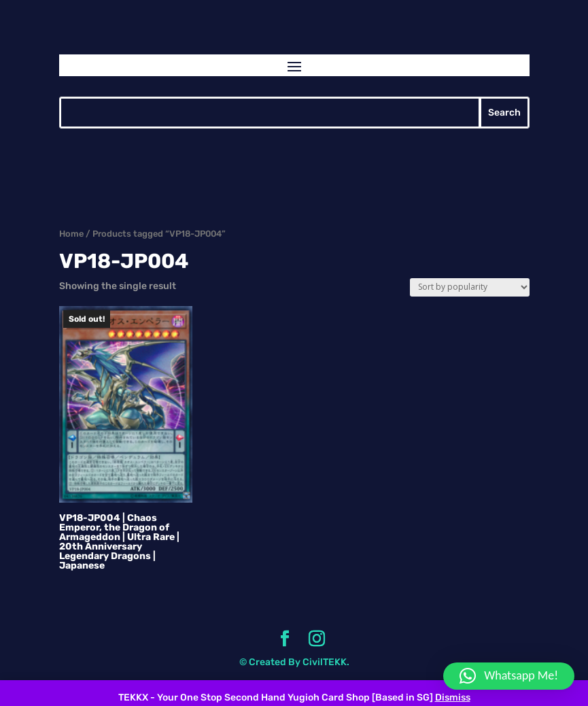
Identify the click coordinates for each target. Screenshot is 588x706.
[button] (509, 676)
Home (71, 234)
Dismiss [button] (453, 697)
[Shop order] (470, 287)
